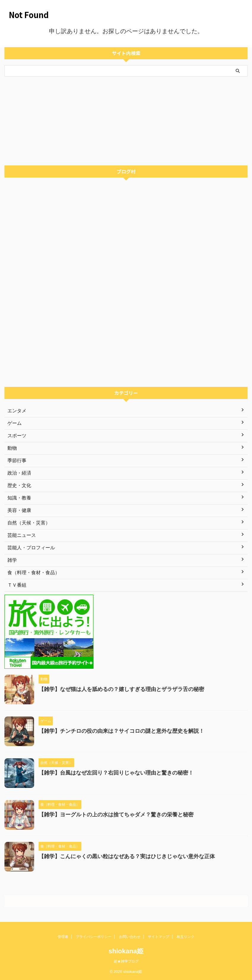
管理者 (63, 937)
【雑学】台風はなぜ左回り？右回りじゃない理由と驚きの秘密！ (116, 773)
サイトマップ (159, 937)
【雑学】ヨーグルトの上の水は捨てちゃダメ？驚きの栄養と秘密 (116, 815)
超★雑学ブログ (126, 961)
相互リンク (186, 937)
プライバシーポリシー (93, 937)
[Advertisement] (123, 121)
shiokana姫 (126, 951)
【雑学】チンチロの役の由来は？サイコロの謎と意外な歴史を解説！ (121, 731)
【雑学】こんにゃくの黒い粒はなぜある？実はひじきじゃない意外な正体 (127, 856)
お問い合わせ (130, 937)
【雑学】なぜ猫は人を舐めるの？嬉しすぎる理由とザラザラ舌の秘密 (121, 689)
